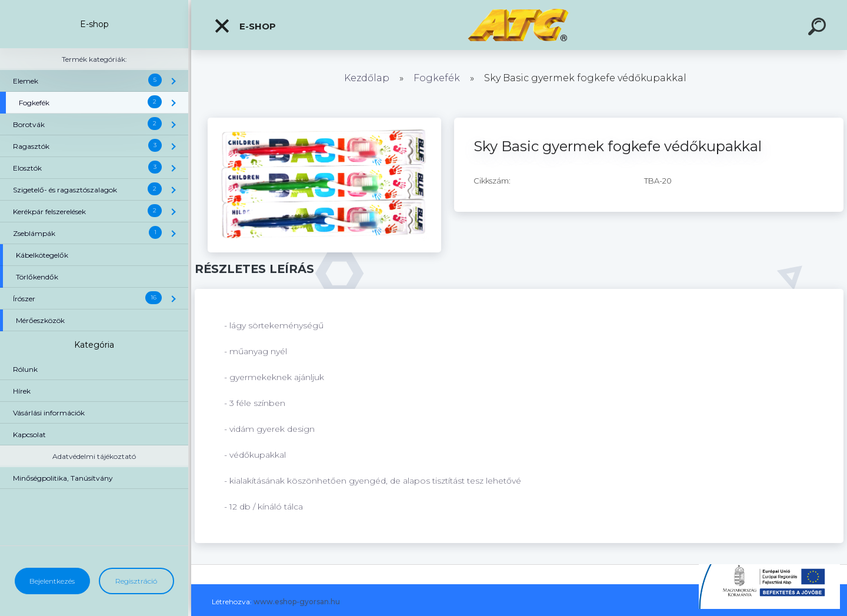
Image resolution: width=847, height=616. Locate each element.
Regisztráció (136, 581)
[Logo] (519, 25)
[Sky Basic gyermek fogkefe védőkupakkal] (324, 122)
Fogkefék (437, 78)
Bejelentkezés (52, 581)
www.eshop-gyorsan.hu (297, 602)
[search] (819, 28)
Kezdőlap (367, 78)
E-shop (245, 26)
